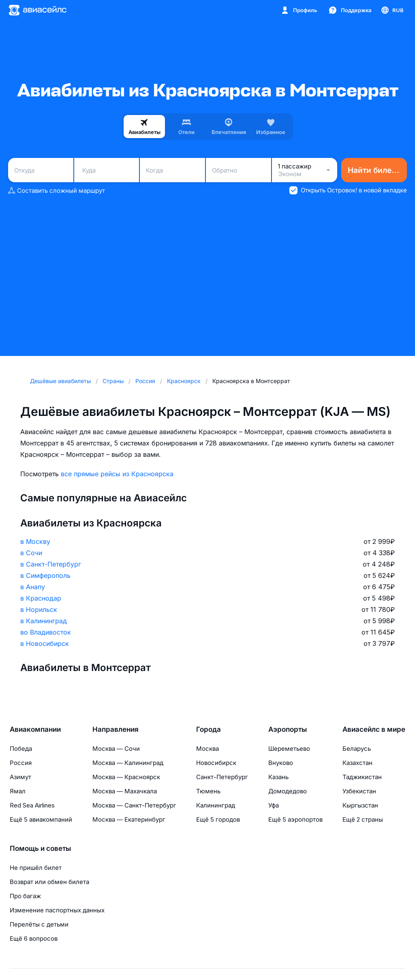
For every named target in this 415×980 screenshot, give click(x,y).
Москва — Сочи (116, 749)
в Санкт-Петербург (51, 564)
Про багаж (25, 896)
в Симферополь (45, 575)
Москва (207, 749)
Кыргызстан (360, 805)
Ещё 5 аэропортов (295, 819)
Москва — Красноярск (126, 777)
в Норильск (39, 609)
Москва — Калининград (128, 763)
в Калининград (44, 621)
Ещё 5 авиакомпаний (41, 819)
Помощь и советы (40, 848)
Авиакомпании (35, 729)
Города (209, 729)
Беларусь (357, 749)
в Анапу (33, 587)
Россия (21, 763)
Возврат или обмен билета (49, 882)
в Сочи (31, 553)
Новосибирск (216, 763)
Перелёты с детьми (39, 924)
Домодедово (288, 791)
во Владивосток (46, 632)
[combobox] (41, 170)
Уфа (274, 805)
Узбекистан (359, 791)
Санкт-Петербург (222, 777)
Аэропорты (288, 729)
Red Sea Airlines (32, 805)
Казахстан (357, 763)
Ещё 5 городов (218, 819)
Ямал (18, 791)
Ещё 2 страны (363, 819)
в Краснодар (41, 598)
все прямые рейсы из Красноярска (117, 474)
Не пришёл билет (36, 868)
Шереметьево (289, 749)
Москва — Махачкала (125, 791)
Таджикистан (362, 777)
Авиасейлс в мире (374, 729)
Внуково (281, 763)
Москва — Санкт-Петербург (134, 805)
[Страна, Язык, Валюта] (392, 10)
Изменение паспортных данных (57, 910)
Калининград (216, 805)
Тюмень (208, 791)
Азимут (20, 777)
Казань (278, 777)
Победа (21, 749)
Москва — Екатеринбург (129, 819)
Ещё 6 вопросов (34, 938)
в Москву (35, 541)
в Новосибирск (45, 643)
